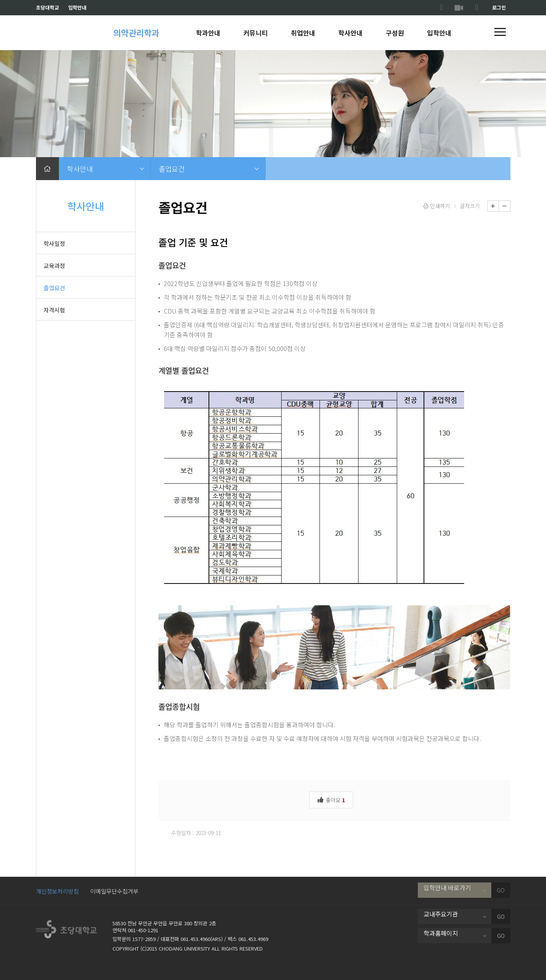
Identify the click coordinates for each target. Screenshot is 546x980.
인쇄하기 (437, 206)
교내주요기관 (441, 914)
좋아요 (331, 799)
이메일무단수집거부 (114, 891)
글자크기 (470, 206)
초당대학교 (47, 7)
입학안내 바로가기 (447, 887)
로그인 (499, 7)
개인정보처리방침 (57, 891)
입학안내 (77, 7)
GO (501, 890)
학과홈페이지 (441, 933)
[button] (500, 33)
